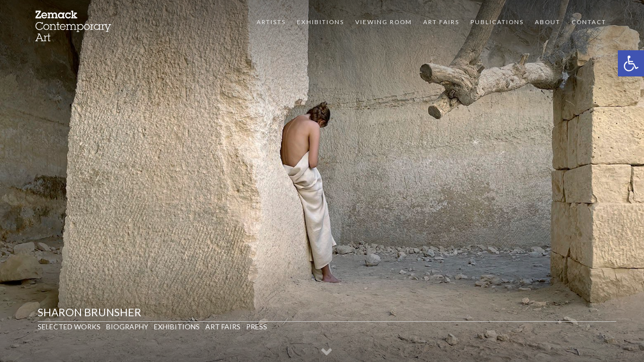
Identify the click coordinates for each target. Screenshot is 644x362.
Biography (127, 327)
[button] (631, 63)
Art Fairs (441, 22)
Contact (589, 22)
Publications (497, 22)
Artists (271, 22)
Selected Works (69, 327)
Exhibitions (320, 22)
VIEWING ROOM (384, 22)
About (548, 22)
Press (257, 327)
